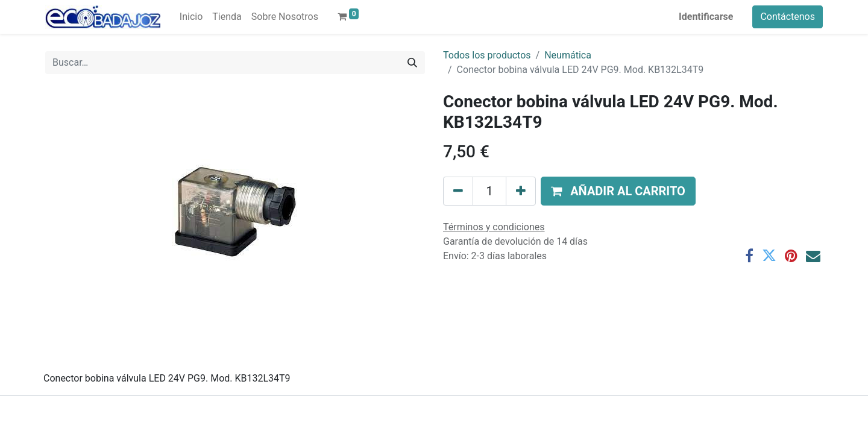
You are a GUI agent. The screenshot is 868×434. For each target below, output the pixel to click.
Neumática (568, 55)
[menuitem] (191, 17)
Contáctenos (788, 17)
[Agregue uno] (521, 191)
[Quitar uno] (458, 191)
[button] (618, 191)
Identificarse (706, 17)
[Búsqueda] (412, 63)
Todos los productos (487, 55)
